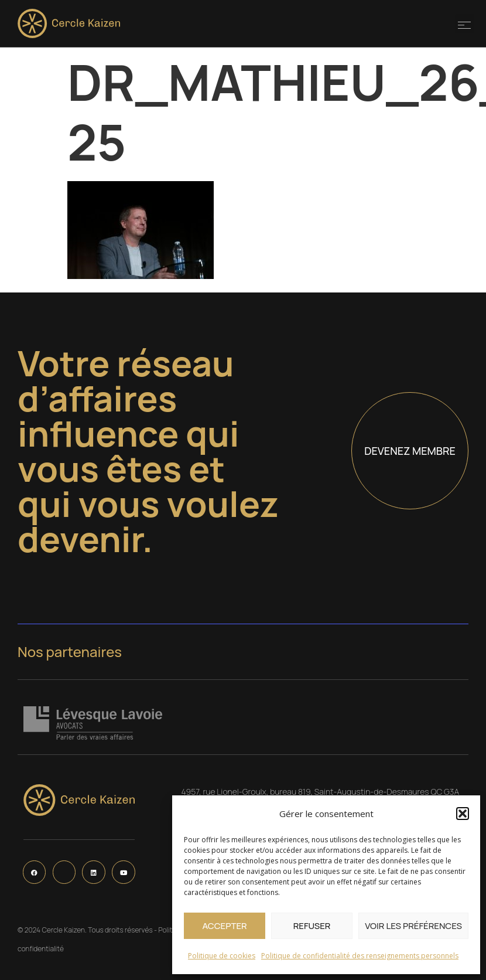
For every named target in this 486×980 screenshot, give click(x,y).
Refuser (312, 926)
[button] (463, 814)
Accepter (224, 926)
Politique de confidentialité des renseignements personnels (360, 956)
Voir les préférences (413, 926)
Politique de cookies (222, 956)
